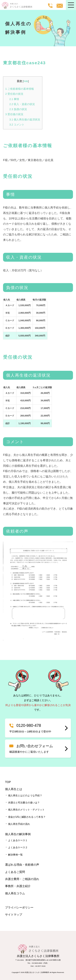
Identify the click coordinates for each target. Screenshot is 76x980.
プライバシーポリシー (19, 907)
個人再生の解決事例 (18, 834)
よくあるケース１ (18, 840)
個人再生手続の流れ (19, 824)
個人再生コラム (15, 893)
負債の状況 (18, 109)
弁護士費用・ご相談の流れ (22, 879)
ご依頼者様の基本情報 (20, 89)
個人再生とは (14, 789)
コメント (17, 125)
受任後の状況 (14, 114)
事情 (14, 99)
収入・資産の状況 (22, 104)
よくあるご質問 (15, 872)
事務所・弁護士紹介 (18, 886)
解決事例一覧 (15, 855)
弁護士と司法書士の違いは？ (24, 803)
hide (26, 81)
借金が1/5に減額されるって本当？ (27, 817)
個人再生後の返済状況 (25, 120)
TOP (8, 782)
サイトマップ (14, 915)
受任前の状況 (14, 94)
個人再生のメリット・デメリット (26, 810)
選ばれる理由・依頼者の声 (22, 865)
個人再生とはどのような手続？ (25, 796)
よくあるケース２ (18, 847)
